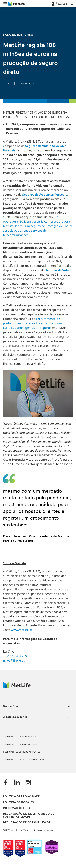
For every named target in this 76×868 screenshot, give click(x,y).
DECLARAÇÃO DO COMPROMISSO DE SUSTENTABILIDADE (29, 815)
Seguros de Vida (57, 270)
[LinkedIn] (17, 783)
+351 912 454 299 (15, 656)
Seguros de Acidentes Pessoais (45, 195)
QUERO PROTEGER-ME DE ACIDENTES (22, 752)
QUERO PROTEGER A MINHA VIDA (19, 737)
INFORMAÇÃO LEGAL (18, 808)
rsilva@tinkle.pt (14, 660)
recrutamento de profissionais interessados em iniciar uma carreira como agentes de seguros (32, 323)
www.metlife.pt (22, 630)
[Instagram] (28, 783)
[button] (5, 4)
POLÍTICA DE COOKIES (18, 802)
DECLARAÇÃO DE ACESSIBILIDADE (27, 823)
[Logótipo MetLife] (17, 687)
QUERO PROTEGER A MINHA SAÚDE (20, 744)
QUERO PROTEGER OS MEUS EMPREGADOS (24, 760)
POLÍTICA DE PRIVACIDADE (21, 797)
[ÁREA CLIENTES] (62, 4)
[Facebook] (6, 783)
